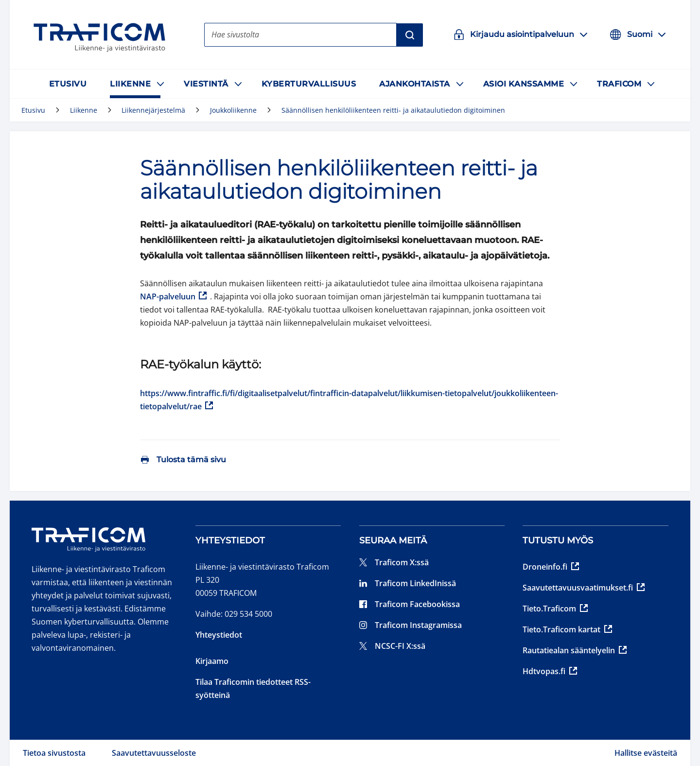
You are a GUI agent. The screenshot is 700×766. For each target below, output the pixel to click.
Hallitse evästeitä (646, 753)
